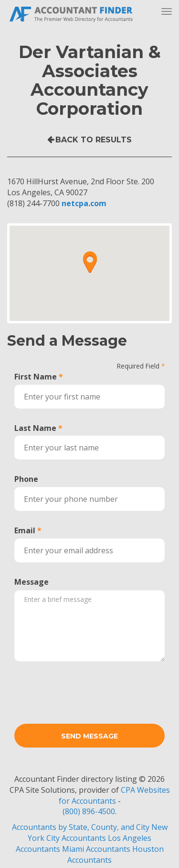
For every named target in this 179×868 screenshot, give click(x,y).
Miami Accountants (96, 849)
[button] (90, 262)
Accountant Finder (72, 13)
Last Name (35, 428)
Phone (26, 479)
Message (32, 582)
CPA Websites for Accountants (114, 795)
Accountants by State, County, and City (81, 827)
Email (25, 530)
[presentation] (87, 687)
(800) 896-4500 (89, 811)
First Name (36, 377)
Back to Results (94, 140)
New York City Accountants (98, 833)
